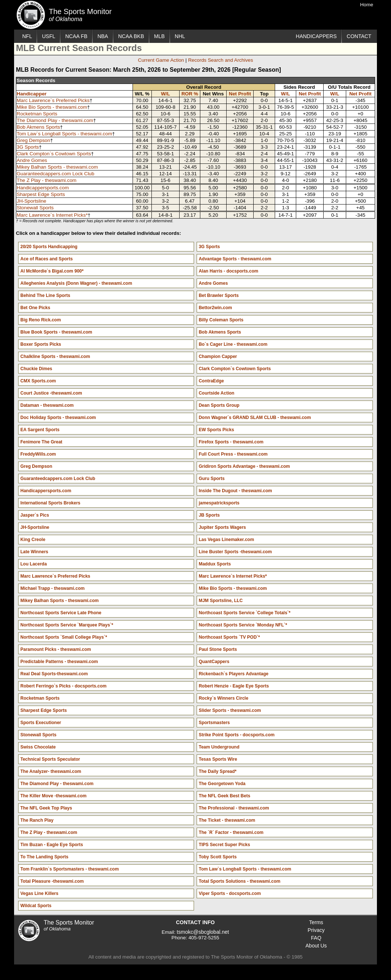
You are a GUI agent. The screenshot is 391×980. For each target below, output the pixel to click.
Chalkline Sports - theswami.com (55, 356)
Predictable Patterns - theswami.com (59, 662)
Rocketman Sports (37, 114)
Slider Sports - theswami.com (230, 710)
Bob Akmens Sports (38, 127)
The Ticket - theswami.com (227, 820)
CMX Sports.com (38, 381)
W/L (166, 94)
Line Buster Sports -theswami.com (235, 552)
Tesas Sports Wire (218, 759)
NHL (180, 36)
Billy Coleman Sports (221, 320)
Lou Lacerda (34, 564)
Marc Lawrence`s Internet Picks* (52, 215)
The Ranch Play (37, 820)
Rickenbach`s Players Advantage (234, 674)
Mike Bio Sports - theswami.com (52, 107)
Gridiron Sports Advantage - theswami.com (244, 466)
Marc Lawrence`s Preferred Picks (53, 100)
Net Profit (240, 94)
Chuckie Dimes (36, 369)
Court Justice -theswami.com (51, 393)
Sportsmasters (214, 723)
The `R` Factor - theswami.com (231, 832)
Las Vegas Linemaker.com (226, 540)
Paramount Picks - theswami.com (56, 649)
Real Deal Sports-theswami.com (54, 674)
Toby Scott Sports (218, 857)
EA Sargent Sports (40, 430)
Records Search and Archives (221, 60)
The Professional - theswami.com (234, 808)
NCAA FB (76, 36)
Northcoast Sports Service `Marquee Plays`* (67, 625)
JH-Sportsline (31, 201)
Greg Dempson (33, 140)
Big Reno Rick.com (41, 320)
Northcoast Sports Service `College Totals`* (245, 613)
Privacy (316, 930)
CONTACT (359, 36)
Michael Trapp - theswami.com (52, 588)
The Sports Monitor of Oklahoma (31, 15)
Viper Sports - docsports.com (230, 893)
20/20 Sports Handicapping (49, 247)
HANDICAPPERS (316, 36)
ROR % (190, 94)
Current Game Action (161, 60)
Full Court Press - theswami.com (233, 454)
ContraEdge (211, 381)
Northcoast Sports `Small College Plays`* (64, 637)
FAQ (316, 938)
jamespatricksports (219, 503)
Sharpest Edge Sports (41, 194)
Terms (316, 922)
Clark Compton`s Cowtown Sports (54, 154)
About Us (316, 946)
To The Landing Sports (44, 857)
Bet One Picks (35, 308)
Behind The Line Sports (45, 295)
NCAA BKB (131, 36)
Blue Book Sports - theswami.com (56, 332)
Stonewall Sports (35, 208)
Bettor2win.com (215, 308)
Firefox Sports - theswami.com (231, 442)
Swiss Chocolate (38, 747)
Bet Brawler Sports (219, 295)
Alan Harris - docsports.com (229, 271)
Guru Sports (212, 479)
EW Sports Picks (216, 430)
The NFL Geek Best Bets (225, 796)
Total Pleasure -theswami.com (52, 881)
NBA (103, 36)
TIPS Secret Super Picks (225, 845)
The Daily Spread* (218, 771)
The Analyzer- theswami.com (51, 771)
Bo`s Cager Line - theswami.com (233, 344)
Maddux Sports (215, 564)
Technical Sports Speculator (50, 759)
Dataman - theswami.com (47, 405)
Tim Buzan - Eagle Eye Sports (52, 845)
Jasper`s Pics (35, 515)
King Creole (33, 540)
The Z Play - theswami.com (46, 180)
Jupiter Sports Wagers (223, 527)
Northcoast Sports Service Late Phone (61, 613)
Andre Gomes (32, 160)
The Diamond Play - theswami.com (55, 120)
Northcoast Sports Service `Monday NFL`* (243, 625)
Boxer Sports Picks (41, 344)
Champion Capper (218, 356)
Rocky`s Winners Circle (224, 698)
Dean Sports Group (219, 405)
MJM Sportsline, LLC (221, 601)
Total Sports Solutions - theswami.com (240, 881)
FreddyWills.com (38, 454)
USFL (49, 36)
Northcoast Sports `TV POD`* (229, 637)
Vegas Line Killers (39, 893)
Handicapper (32, 94)
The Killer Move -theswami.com (54, 796)
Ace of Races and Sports (46, 259)
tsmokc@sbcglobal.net (203, 932)
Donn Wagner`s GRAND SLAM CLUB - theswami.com (255, 418)
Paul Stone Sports (218, 649)
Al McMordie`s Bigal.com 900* (52, 271)
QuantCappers (214, 662)
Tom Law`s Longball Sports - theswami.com (64, 134)
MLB (159, 36)
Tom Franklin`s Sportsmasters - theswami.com (70, 869)
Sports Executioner (41, 723)
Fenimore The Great (41, 442)
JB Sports (209, 515)
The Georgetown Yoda (222, 784)
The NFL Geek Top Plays (46, 808)
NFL (27, 36)
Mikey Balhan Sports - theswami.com (57, 167)
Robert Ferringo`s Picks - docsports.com (64, 686)
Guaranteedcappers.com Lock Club (56, 174)
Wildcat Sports (36, 906)
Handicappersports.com (43, 188)
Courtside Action (217, 393)
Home (367, 5)
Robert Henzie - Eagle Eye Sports (234, 686)
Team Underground (219, 747)
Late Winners (34, 552)
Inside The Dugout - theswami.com (235, 491)
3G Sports (28, 147)
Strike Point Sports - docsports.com (237, 735)
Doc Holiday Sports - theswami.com (58, 418)
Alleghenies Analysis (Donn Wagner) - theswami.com (76, 283)
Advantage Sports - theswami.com (235, 259)
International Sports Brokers (50, 503)
